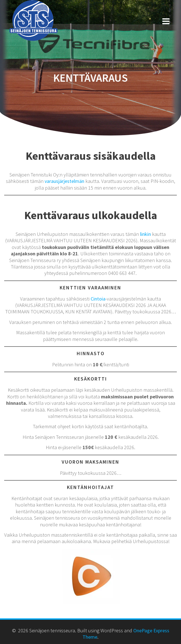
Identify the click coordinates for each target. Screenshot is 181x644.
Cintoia (98, 299)
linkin (145, 234)
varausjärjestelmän (64, 181)
